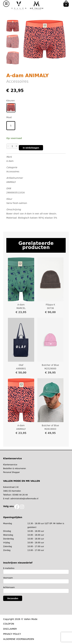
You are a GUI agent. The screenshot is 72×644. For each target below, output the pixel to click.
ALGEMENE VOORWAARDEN (19, 639)
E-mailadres (9, 568)
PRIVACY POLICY (12, 634)
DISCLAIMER (10, 629)
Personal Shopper (11, 472)
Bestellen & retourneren (15, 468)
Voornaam (8, 578)
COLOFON (9, 624)
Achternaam (9, 587)
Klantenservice (10, 465)
